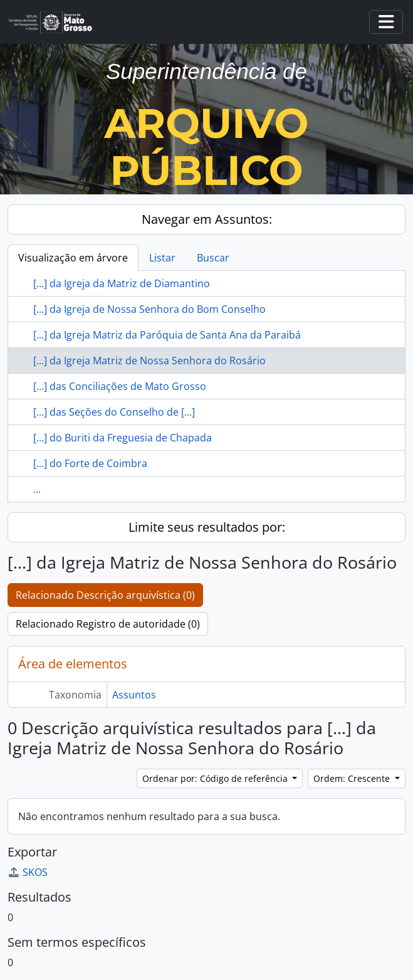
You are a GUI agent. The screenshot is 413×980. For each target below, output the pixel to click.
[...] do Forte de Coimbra (90, 463)
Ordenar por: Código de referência (216, 778)
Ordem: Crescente (353, 778)
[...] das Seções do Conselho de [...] (114, 412)
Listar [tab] (162, 258)
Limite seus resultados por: (207, 527)
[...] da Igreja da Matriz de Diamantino (122, 283)
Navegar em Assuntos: (207, 219)
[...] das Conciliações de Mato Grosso (120, 386)
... (37, 489)
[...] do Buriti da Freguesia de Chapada (123, 438)
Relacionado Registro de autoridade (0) (108, 624)
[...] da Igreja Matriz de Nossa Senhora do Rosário (149, 361)
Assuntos (134, 695)
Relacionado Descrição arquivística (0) (105, 595)
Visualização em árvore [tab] (73, 258)
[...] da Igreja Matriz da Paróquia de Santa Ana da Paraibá (167, 335)
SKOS (28, 872)
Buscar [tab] (213, 258)
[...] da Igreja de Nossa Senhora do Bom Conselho (149, 309)
